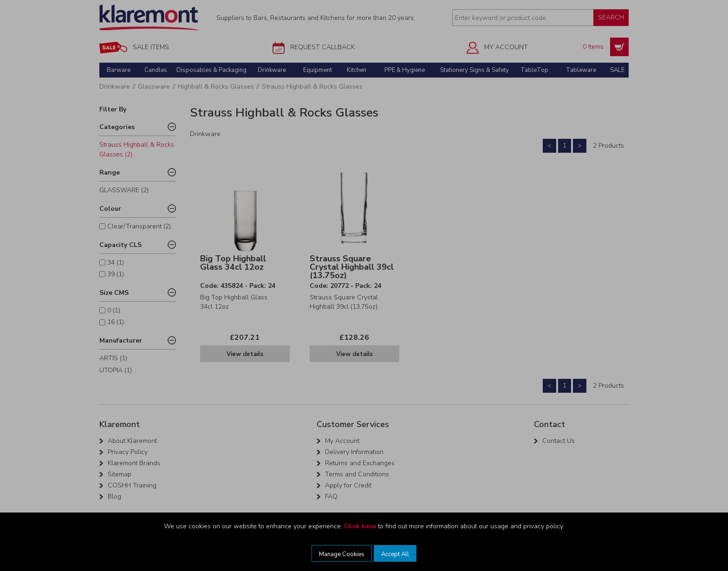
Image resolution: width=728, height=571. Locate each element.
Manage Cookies (342, 554)
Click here (360, 526)
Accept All (395, 554)
